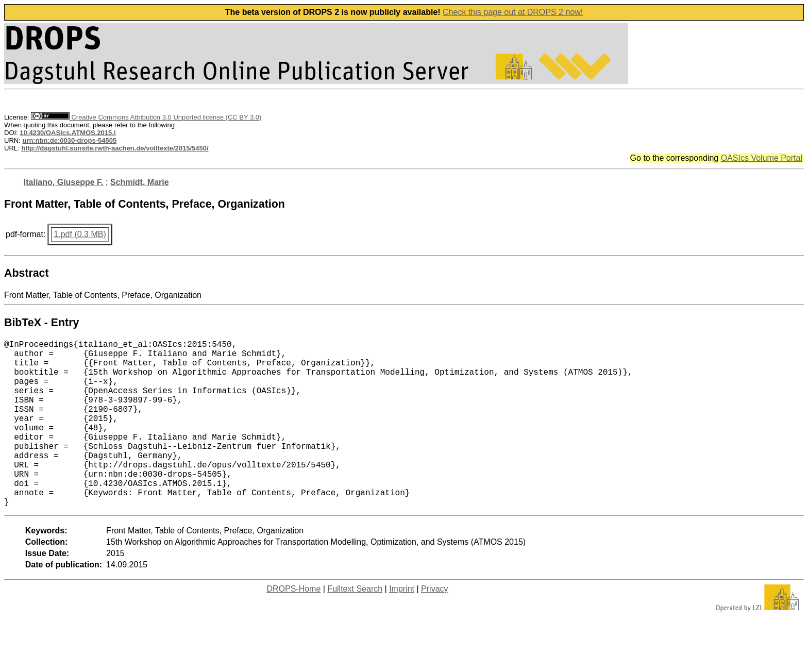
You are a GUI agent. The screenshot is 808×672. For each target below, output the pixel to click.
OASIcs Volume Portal (762, 158)
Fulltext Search (355, 626)
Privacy (434, 626)
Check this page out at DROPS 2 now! (513, 12)
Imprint (402, 626)
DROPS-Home (293, 626)
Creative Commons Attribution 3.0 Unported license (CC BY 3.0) (146, 117)
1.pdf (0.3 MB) (80, 234)
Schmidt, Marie (140, 182)
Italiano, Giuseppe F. (64, 182)
